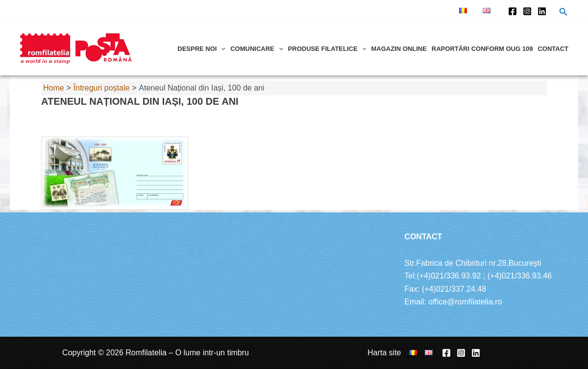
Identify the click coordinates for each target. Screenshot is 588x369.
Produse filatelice (327, 49)
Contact (553, 49)
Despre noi (201, 49)
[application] (221, 49)
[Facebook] (513, 11)
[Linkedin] (542, 11)
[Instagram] (527, 11)
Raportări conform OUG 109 (482, 49)
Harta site (384, 353)
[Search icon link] (563, 13)
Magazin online (399, 49)
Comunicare (257, 49)
